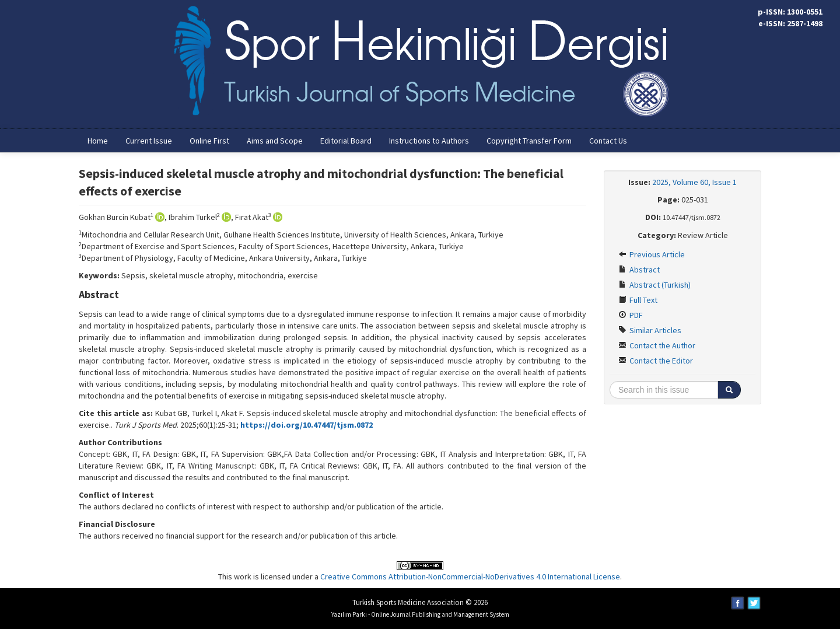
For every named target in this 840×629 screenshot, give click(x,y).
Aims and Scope (275, 141)
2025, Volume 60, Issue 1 (694, 182)
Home (98, 141)
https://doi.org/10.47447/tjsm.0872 (307, 425)
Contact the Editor (656, 361)
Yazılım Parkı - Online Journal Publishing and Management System (420, 614)
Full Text (638, 300)
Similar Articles (650, 330)
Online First (209, 141)
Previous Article (652, 254)
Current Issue (149, 141)
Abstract (639, 270)
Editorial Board (346, 141)
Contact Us (608, 141)
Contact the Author (657, 345)
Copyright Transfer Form (529, 141)
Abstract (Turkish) (654, 285)
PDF (631, 315)
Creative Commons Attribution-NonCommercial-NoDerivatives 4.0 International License (470, 576)
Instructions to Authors (429, 141)
